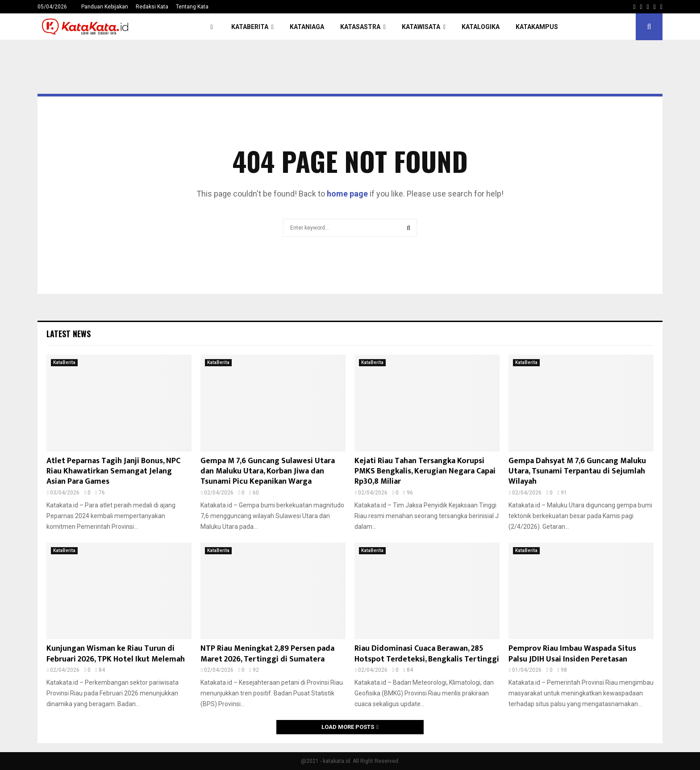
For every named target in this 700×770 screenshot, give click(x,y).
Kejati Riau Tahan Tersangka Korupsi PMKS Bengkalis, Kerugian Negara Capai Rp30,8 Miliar (425, 471)
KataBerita (250, 27)
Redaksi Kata (152, 7)
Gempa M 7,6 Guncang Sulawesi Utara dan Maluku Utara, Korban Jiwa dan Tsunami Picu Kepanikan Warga (268, 471)
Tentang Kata (192, 7)
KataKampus (537, 27)
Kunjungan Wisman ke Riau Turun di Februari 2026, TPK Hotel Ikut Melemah (116, 654)
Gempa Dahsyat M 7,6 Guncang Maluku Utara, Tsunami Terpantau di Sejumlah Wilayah (577, 471)
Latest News (69, 334)
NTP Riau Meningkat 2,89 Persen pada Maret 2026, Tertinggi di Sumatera (267, 654)
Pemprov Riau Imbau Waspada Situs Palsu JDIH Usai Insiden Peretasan (572, 654)
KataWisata (421, 27)
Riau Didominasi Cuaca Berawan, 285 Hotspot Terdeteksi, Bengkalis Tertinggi (427, 654)
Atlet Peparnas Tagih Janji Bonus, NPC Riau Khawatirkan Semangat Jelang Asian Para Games (113, 471)
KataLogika (481, 27)
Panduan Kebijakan (105, 7)
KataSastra (360, 27)
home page (347, 194)
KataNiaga (307, 27)
